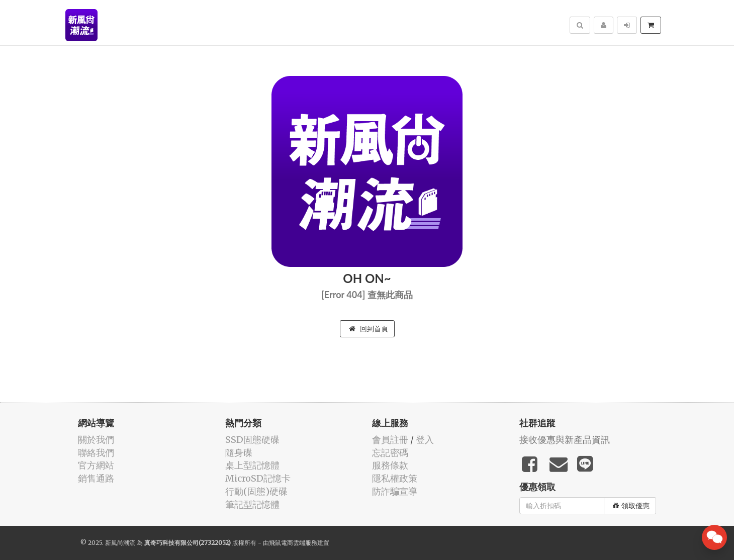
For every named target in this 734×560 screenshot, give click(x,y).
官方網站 (96, 465)
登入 (425, 440)
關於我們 (96, 440)
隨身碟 (239, 453)
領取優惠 (631, 506)
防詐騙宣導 (395, 491)
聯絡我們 (96, 453)
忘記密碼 (390, 453)
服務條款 (390, 465)
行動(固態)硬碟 (256, 491)
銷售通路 (96, 478)
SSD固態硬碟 (252, 440)
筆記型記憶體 (252, 504)
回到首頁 (369, 329)
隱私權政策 (395, 478)
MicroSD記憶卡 (258, 478)
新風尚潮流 (120, 543)
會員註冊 (390, 440)
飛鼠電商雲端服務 (293, 543)
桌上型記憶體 (252, 465)
